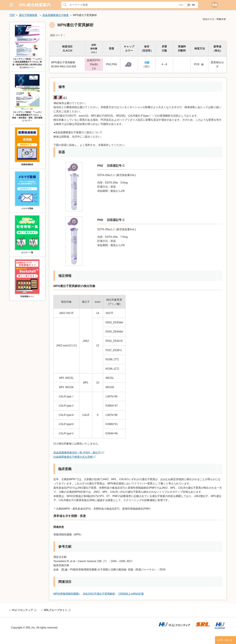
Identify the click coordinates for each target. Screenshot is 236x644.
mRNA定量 (131, 594)
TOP (12, 15)
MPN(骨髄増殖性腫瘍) (66, 594)
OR (193, 5)
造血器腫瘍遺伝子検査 (56, 15)
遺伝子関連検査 (28, 15)
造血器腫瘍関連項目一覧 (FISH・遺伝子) (77, 453)
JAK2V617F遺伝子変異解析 (99, 594)
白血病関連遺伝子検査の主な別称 (73, 457)
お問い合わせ (225, 640)
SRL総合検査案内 (35, 5)
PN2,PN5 (112, 64)
